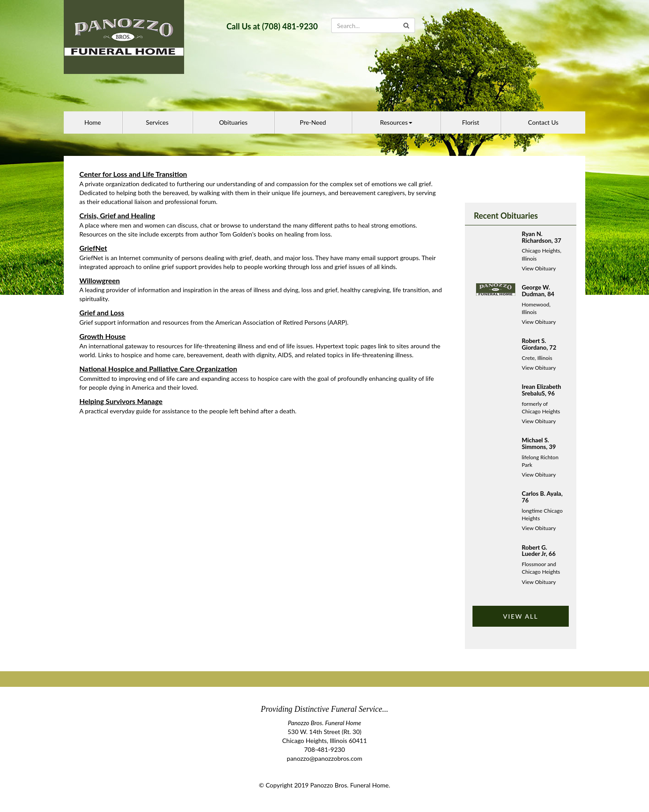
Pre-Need (313, 122)
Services (157, 122)
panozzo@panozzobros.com (324, 758)
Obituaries (233, 122)
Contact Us (543, 122)
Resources (396, 122)
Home (92, 122)
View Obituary (539, 268)
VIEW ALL (520, 616)
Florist (471, 122)
